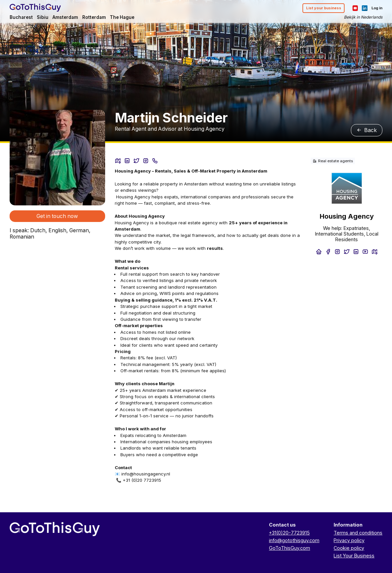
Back (367, 130)
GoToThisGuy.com (290, 548)
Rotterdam (94, 17)
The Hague (122, 17)
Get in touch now (57, 216)
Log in (377, 8)
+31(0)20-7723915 (289, 533)
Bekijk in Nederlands (363, 17)
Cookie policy (349, 548)
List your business (324, 8)
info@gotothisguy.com (294, 540)
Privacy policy (349, 540)
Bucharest (21, 17)
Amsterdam (65, 17)
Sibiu (43, 17)
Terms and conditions (358, 533)
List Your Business (354, 556)
